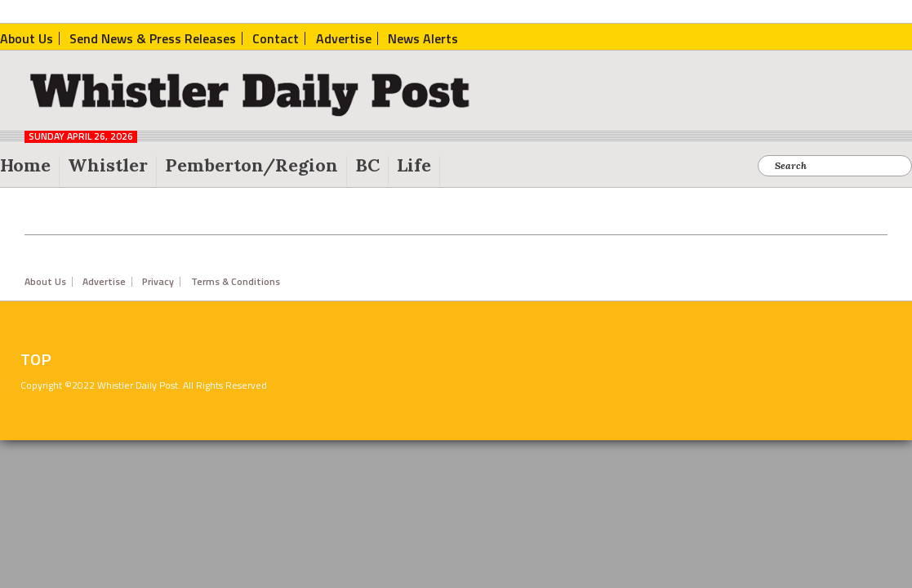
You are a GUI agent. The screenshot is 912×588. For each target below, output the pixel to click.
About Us (45, 282)
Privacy (158, 282)
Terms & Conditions (236, 282)
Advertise (104, 282)
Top (36, 359)
